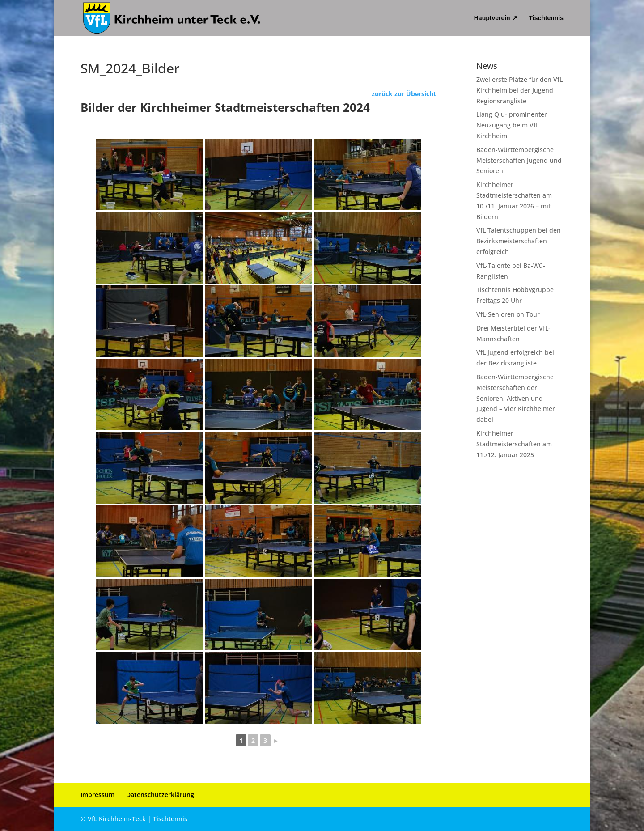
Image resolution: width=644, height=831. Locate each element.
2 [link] (253, 740)
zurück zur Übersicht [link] (404, 94)
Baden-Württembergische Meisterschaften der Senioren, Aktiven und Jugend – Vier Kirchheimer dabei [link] (516, 398)
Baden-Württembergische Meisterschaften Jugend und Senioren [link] (519, 160)
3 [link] (265, 740)
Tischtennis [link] (546, 18)
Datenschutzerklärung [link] (160, 795)
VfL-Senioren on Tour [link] (508, 314)
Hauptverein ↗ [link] (496, 18)
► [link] (276, 740)
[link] (172, 17)
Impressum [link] (97, 795)
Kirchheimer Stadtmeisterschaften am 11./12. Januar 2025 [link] (514, 444)
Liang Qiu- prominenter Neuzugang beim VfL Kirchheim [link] (512, 125)
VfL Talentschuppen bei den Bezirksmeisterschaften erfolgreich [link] (519, 241)
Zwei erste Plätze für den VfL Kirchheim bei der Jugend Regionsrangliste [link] (519, 90)
